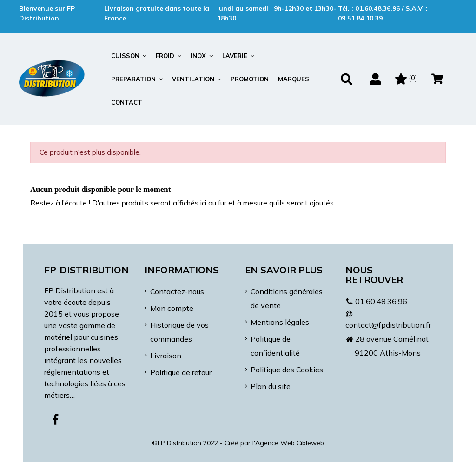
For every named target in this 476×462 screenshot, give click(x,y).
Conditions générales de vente (287, 298)
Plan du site (271, 386)
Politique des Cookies (287, 370)
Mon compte (172, 308)
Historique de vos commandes (179, 332)
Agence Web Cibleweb (290, 443)
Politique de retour (181, 372)
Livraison (166, 356)
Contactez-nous (177, 291)
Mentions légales (280, 322)
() (406, 78)
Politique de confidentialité (275, 346)
